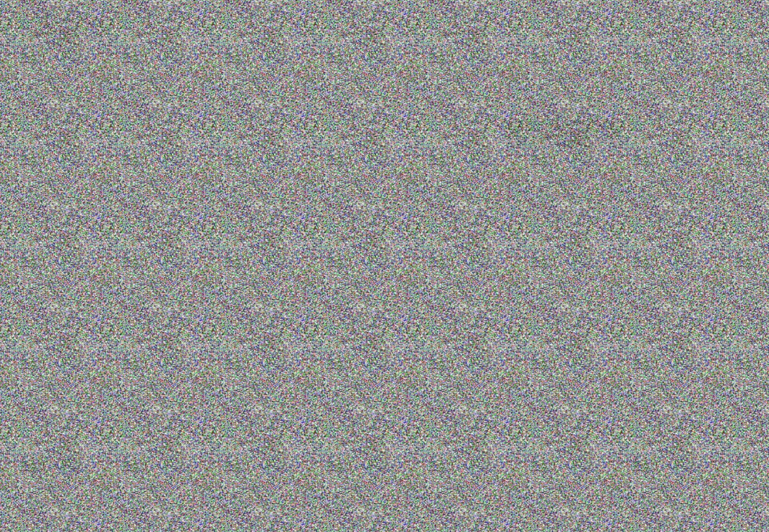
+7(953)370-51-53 (377, 33)
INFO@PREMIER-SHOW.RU (460, 33)
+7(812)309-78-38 (309, 33)
